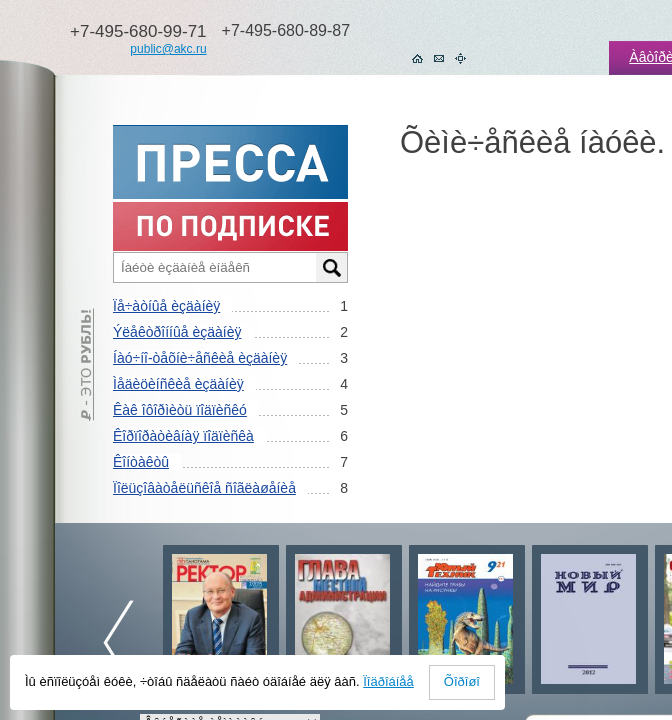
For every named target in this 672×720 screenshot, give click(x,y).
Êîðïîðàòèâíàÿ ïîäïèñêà (183, 436)
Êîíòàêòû (141, 462)
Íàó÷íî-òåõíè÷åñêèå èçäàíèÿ (200, 358)
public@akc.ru (168, 49)
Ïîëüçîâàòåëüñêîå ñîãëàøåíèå (204, 488)
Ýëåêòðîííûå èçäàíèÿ (177, 332)
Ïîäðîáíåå (388, 681)
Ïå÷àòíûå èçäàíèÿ (166, 306)
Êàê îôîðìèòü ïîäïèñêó (180, 410)
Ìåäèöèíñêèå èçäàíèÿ (178, 384)
